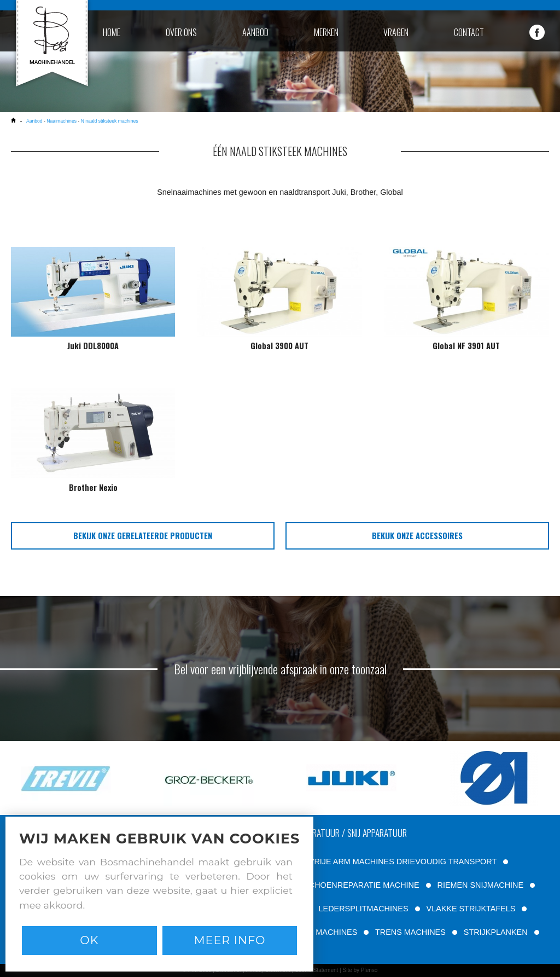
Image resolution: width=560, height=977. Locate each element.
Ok (89, 940)
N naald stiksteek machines (110, 121)
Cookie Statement (317, 970)
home (112, 32)
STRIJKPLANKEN (496, 932)
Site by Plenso (360, 970)
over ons (181, 32)
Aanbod (35, 121)
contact (469, 32)
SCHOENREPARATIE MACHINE (361, 885)
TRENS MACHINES (410, 932)
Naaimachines (62, 121)
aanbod (255, 32)
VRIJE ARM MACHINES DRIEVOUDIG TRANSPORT (403, 862)
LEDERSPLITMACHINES (364, 909)
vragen (396, 32)
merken (326, 32)
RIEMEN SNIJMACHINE (481, 885)
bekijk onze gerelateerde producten (143, 536)
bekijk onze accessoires (417, 536)
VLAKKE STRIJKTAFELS (471, 909)
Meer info (230, 940)
